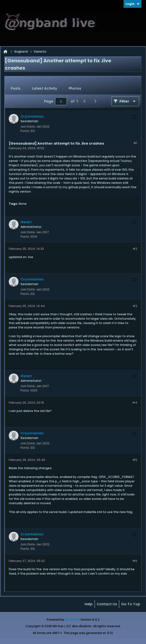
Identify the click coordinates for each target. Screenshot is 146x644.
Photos (75, 88)
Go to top (131, 604)
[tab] (16, 89)
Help (89, 604)
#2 (135, 249)
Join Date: (28, 126)
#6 (135, 561)
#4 (135, 403)
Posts (16, 88)
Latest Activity (45, 88)
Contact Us (107, 604)
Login (132, 4)
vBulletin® (72, 620)
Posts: (25, 131)
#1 (135, 143)
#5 (135, 460)
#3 (135, 306)
